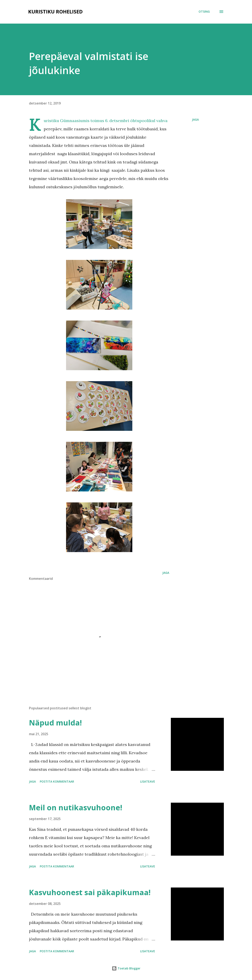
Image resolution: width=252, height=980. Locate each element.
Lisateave (148, 781)
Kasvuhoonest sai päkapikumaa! (90, 892)
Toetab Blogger (126, 968)
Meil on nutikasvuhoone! (76, 808)
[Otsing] (204, 12)
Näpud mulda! (55, 723)
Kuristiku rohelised (55, 11)
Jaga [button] (195, 119)
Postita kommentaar (57, 781)
